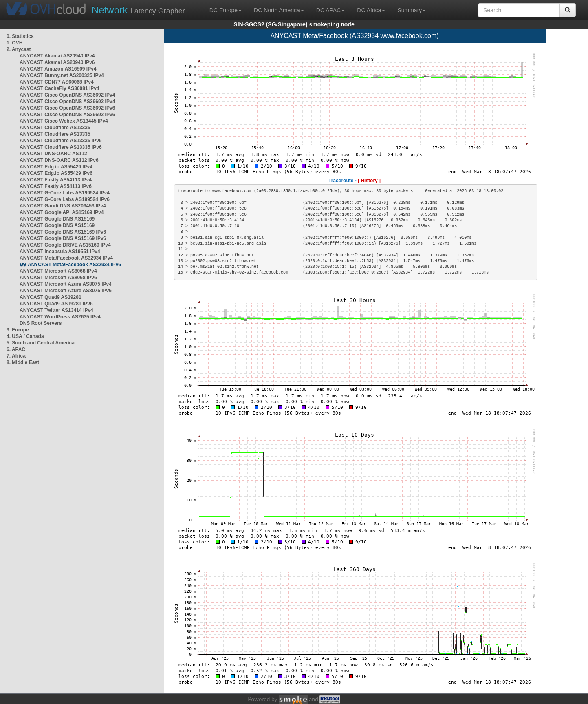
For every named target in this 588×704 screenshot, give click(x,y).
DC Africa (371, 10)
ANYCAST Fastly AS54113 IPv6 (56, 186)
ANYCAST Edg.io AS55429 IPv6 (56, 173)
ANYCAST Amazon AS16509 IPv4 (58, 69)
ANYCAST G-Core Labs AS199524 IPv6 (65, 199)
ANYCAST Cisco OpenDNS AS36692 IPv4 (67, 95)
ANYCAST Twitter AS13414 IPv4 (56, 310)
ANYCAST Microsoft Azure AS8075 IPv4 (66, 284)
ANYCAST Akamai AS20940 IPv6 (57, 62)
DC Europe (226, 10)
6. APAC (16, 349)
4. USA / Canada (25, 336)
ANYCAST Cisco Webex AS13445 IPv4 (64, 121)
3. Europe (18, 330)
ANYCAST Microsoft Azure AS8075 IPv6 (66, 291)
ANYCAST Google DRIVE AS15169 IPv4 (65, 245)
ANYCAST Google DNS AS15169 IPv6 (63, 232)
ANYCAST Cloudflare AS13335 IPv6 (61, 141)
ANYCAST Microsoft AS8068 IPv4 (58, 271)
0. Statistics (20, 36)
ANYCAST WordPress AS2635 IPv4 (60, 317)
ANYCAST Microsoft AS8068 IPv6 (58, 278)
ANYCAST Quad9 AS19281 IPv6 (56, 304)
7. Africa (16, 356)
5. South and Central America (41, 343)
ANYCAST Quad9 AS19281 (51, 297)
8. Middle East (23, 362)
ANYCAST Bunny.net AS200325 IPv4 (62, 75)
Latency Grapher (138, 10)
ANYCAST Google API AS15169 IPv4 (62, 212)
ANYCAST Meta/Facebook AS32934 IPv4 (66, 258)
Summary (412, 10)
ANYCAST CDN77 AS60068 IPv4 (57, 82)
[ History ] (369, 181)
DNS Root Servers (41, 323)
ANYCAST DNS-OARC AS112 (53, 154)
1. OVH (14, 43)
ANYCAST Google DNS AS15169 (57, 219)
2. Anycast (19, 49)
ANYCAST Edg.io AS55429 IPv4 (56, 167)
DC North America (279, 10)
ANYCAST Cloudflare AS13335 (55, 128)
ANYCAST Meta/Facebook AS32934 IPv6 (74, 265)
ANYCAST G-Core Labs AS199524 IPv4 (65, 193)
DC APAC (330, 10)
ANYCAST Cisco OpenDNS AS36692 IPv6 (67, 108)
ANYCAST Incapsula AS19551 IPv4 (60, 252)
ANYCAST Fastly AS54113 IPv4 (56, 180)
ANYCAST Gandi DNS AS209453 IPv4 (63, 206)
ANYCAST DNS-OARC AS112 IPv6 (59, 160)
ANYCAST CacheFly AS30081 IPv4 (59, 88)
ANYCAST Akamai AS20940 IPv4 (57, 56)
